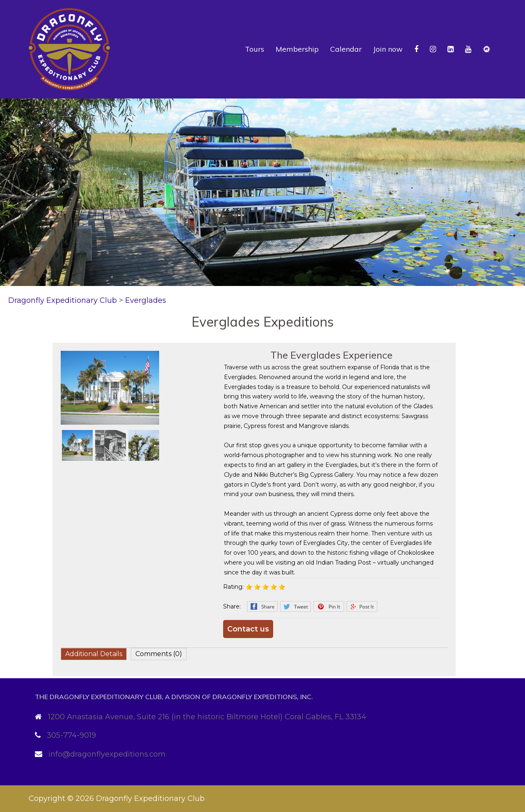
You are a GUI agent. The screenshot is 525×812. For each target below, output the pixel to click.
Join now (388, 49)
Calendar (346, 49)
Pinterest (329, 606)
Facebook (262, 606)
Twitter (296, 606)
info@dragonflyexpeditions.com (107, 754)
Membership (297, 49)
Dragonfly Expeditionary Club (150, 798)
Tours (255, 49)
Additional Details (94, 654)
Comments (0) (159, 654)
